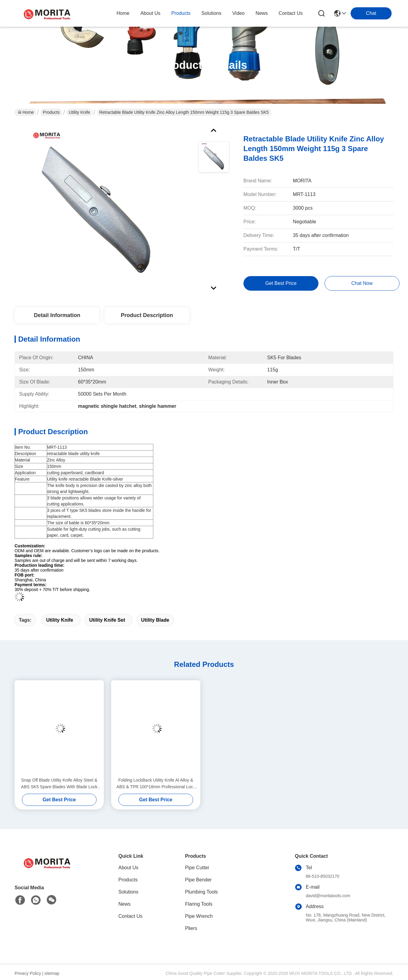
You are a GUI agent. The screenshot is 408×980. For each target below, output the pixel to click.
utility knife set (107, 620)
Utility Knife (80, 112)
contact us (291, 13)
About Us (128, 868)
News (124, 904)
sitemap (52, 973)
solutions (211, 13)
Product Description (147, 315)
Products (51, 112)
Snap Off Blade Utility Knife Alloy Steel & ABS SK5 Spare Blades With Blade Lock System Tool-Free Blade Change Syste (59, 784)
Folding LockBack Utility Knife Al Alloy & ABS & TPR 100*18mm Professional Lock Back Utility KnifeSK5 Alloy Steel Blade (156, 784)
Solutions (128, 892)
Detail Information (57, 315)
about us (150, 13)
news (262, 13)
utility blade (155, 620)
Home (123, 13)
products (181, 13)
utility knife (60, 620)
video (238, 13)
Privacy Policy (28, 973)
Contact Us (130, 916)
